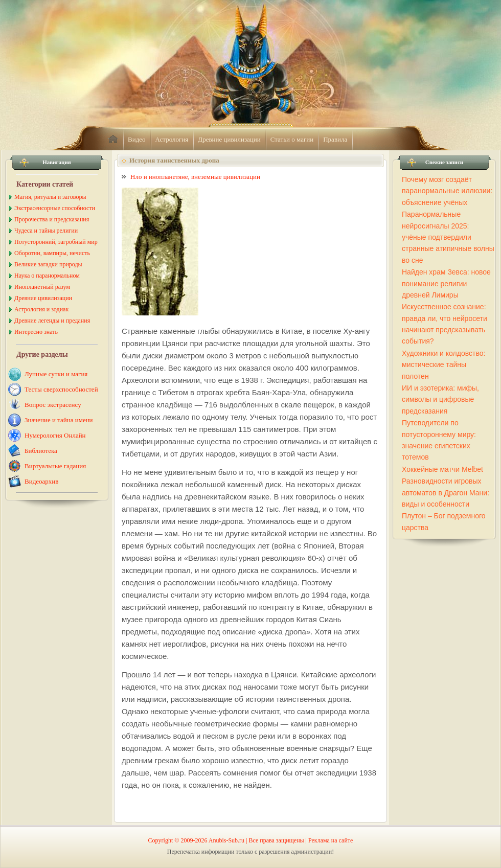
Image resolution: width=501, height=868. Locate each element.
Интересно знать (36, 332)
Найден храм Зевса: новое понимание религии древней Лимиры (446, 283)
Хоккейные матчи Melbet (442, 469)
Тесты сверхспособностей (61, 389)
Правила (335, 139)
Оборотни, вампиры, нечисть (52, 253)
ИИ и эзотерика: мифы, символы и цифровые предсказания (440, 399)
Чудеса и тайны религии (46, 231)
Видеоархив (41, 481)
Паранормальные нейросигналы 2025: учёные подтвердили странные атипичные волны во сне (448, 237)
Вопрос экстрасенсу (53, 405)
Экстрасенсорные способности (55, 208)
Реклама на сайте (331, 840)
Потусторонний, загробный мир (56, 242)
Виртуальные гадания (55, 466)
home (113, 140)
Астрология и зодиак (41, 309)
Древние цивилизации (229, 139)
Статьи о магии (292, 139)
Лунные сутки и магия (56, 374)
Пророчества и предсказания (52, 219)
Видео (137, 139)
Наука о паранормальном (47, 276)
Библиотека (41, 451)
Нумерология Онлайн (55, 435)
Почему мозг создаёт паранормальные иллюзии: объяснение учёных (447, 191)
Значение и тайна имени (59, 420)
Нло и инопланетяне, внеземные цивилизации (195, 177)
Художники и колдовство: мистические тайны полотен (443, 365)
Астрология (172, 139)
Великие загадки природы (48, 264)
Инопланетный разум (42, 287)
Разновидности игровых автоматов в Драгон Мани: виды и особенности (446, 493)
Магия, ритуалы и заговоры (50, 197)
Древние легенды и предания (52, 321)
